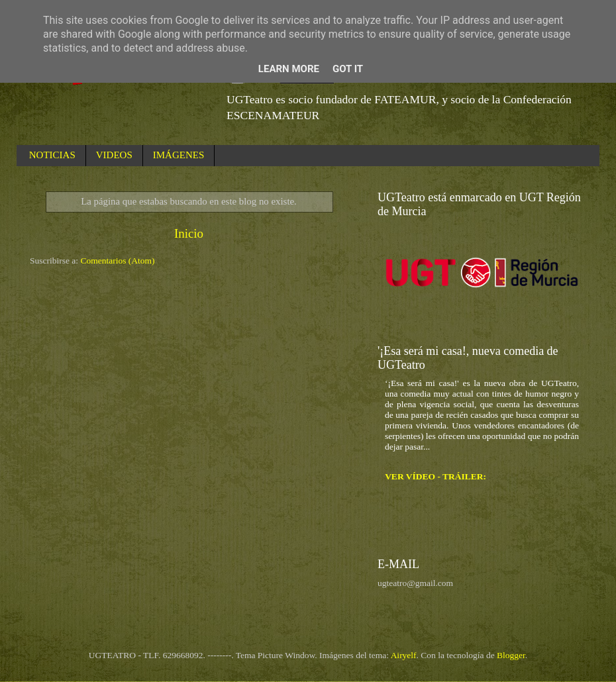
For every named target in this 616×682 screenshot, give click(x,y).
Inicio (189, 233)
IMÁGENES (179, 155)
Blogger (511, 655)
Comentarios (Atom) (118, 261)
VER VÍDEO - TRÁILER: (436, 476)
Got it (348, 69)
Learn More (289, 69)
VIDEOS (114, 155)
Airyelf (404, 655)
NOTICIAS (52, 155)
